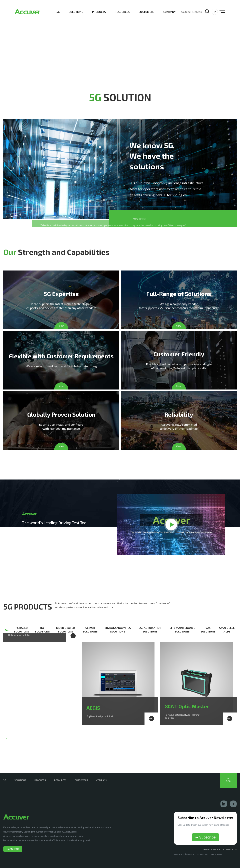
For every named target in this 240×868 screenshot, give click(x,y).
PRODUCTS (99, 12)
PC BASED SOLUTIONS (21, 630)
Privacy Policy (212, 849)
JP (215, 12)
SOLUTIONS (76, 12)
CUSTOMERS (146, 12)
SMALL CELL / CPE (227, 630)
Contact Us (13, 849)
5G (58, 12)
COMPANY (169, 12)
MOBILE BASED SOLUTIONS (65, 630)
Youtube (186, 12)
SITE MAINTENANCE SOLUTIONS (182, 630)
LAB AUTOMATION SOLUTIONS (150, 630)
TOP (228, 781)
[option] (42, 642)
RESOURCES (122, 12)
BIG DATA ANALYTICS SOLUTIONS (118, 630)
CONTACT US (230, 849)
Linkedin (197, 12)
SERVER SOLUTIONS (90, 630)
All (7, 630)
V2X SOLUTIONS (208, 630)
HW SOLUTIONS (42, 630)
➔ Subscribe (205, 837)
